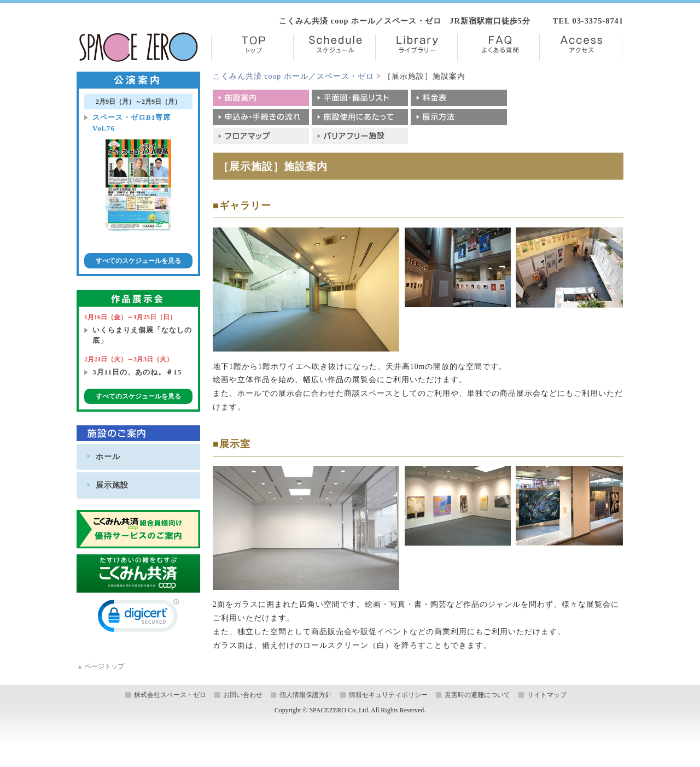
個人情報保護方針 (306, 695)
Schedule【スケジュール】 (334, 48)
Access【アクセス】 (581, 48)
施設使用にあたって (360, 117)
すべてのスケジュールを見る (138, 261)
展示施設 (112, 485)
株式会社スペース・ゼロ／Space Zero (139, 47)
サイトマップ (547, 695)
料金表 (459, 98)
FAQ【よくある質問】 (498, 48)
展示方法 (459, 117)
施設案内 (261, 98)
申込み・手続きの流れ (261, 117)
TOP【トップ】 (252, 48)
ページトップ (100, 666)
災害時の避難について (477, 695)
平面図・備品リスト (360, 98)
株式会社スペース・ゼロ (170, 695)
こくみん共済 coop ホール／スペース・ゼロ (293, 76)
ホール (108, 456)
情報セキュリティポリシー (388, 695)
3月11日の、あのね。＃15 (137, 372)
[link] (138, 618)
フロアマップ (261, 136)
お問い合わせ (243, 695)
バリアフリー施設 (360, 136)
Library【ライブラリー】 (416, 48)
